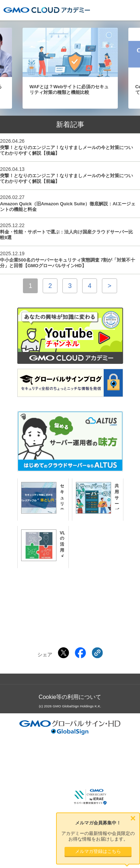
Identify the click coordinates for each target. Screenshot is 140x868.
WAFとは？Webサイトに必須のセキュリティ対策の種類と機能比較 (69, 89)
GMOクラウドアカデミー (47, 10)
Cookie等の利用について (70, 697)
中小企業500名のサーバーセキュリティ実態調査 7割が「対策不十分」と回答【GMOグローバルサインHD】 (68, 263)
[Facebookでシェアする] (80, 653)
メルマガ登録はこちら (98, 851)
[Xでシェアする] (63, 653)
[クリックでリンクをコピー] (97, 653)
